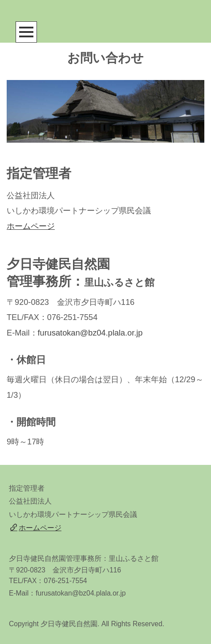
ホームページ (31, 226)
